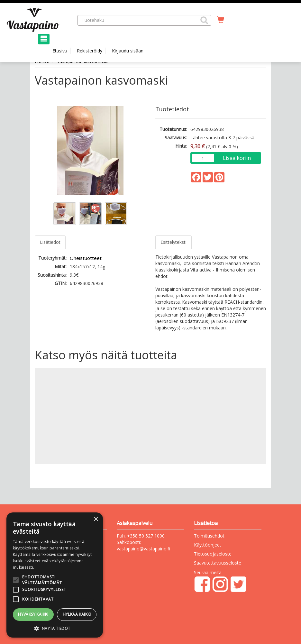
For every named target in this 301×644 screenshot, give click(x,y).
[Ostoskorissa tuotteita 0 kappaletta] (221, 20)
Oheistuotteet (86, 258)
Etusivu (60, 51)
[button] (204, 20)
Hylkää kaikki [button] (77, 614)
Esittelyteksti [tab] (173, 242)
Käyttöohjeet (208, 545)
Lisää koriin (237, 158)
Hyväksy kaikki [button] (33, 614)
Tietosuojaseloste (213, 554)
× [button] (96, 519)
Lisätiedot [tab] (50, 242)
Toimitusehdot (209, 536)
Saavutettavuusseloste (218, 563)
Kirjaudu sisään (128, 51)
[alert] (55, 575)
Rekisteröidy (90, 51)
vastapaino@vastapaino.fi (143, 549)
